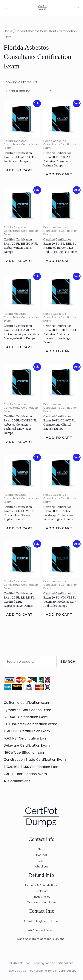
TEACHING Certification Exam (27, 731)
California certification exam (27, 703)
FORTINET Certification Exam (26, 738)
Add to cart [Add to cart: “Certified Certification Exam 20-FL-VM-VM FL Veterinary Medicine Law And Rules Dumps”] (59, 615)
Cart (42, 861)
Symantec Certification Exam (27, 710)
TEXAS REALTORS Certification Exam (32, 767)
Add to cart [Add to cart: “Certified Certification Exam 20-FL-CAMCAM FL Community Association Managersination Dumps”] (19, 347)
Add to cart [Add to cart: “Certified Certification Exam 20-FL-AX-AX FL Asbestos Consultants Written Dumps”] (59, 174)
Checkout (42, 867)
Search (68, 662)
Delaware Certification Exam (27, 745)
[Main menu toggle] (6, 8)
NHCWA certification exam (25, 753)
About (41, 849)
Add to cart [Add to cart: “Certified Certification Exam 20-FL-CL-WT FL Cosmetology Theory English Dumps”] (19, 528)
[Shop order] (28, 91)
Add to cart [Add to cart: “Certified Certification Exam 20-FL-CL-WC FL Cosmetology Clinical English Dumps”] (59, 438)
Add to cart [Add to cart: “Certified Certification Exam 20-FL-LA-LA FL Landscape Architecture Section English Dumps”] (59, 528)
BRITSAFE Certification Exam (26, 717)
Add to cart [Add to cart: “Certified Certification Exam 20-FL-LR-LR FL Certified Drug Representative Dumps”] (19, 615)
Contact (42, 855)
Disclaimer (42, 891)
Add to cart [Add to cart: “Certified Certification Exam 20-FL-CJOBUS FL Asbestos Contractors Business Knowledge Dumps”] (59, 351)
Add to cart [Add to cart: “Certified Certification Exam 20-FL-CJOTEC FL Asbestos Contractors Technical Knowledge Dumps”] (19, 442)
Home (8, 31)
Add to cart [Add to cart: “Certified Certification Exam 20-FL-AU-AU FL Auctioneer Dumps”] (19, 170)
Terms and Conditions (42, 902)
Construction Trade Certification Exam (35, 760)
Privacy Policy (41, 897)
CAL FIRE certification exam (25, 774)
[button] (79, 8)
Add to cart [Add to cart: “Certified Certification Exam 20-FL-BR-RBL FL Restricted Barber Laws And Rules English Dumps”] (59, 261)
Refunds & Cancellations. (42, 885)
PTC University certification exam (30, 724)
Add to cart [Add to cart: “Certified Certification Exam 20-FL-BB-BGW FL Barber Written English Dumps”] (19, 261)
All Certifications (17, 781)
